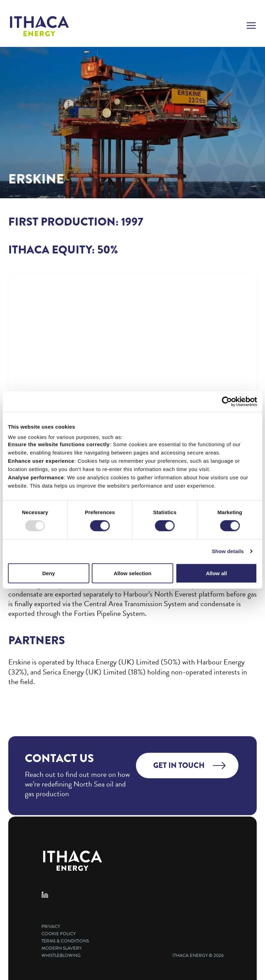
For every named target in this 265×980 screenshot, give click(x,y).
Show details (228, 551)
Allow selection (132, 573)
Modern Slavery (61, 948)
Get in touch (179, 766)
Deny (48, 573)
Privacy (51, 927)
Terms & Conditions (65, 941)
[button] (251, 26)
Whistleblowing (61, 956)
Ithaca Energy (190, 956)
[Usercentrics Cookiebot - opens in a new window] (227, 402)
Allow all (217, 573)
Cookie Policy (58, 934)
